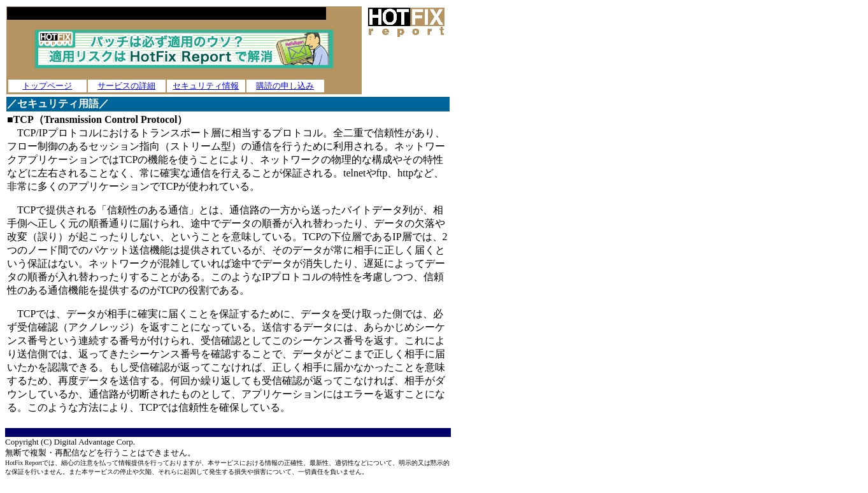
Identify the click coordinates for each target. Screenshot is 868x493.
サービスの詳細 (126, 86)
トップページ (47, 86)
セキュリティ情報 (206, 86)
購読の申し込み (285, 86)
